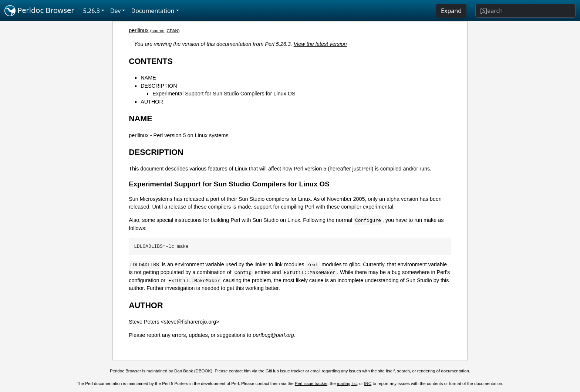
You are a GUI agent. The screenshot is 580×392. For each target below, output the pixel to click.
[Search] (525, 11)
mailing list (347, 383)
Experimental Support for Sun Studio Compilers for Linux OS (224, 94)
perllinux (139, 30)
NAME (148, 78)
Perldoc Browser (39, 11)
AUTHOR (152, 102)
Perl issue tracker (311, 383)
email (316, 371)
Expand (451, 11)
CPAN (173, 31)
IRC (368, 383)
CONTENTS (151, 61)
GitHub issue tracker (285, 371)
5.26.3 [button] (92, 11)
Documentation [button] (153, 11)
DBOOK (203, 371)
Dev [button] (116, 11)
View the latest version (320, 44)
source (158, 31)
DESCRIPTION (159, 86)
